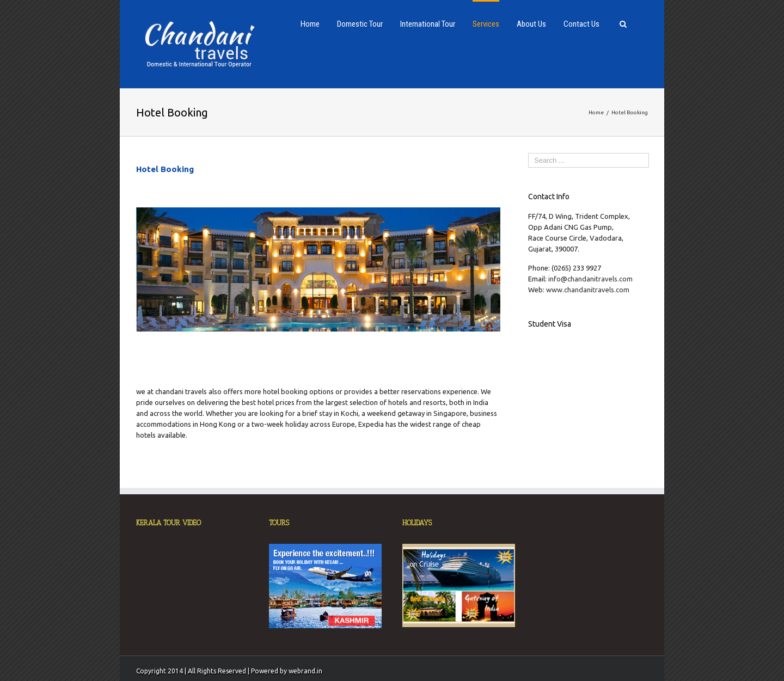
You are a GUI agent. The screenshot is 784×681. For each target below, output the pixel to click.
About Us (531, 24)
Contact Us (581, 24)
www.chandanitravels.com (588, 290)
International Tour (428, 24)
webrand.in (305, 671)
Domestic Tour (360, 24)
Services (486, 24)
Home (310, 24)
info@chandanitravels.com (590, 279)
